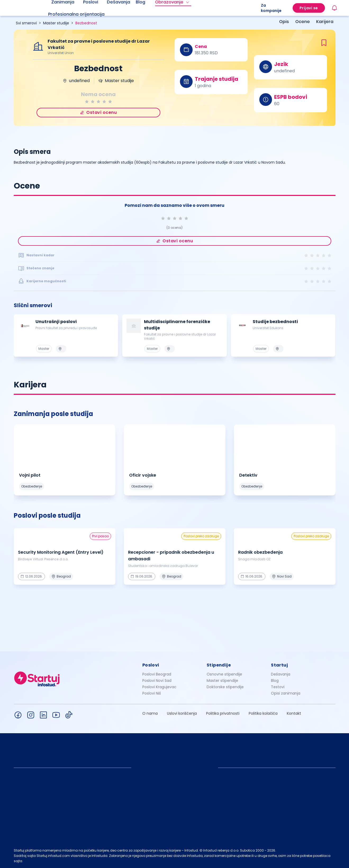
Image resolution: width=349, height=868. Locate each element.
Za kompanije (271, 8)
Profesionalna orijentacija (76, 14)
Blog (275, 681)
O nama (150, 713)
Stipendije (219, 665)
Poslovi (151, 665)
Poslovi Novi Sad (157, 681)
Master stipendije (222, 681)
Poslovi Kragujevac (159, 687)
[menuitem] (83, 14)
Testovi (278, 687)
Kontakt (294, 713)
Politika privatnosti (223, 713)
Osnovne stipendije (224, 674)
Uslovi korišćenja (182, 713)
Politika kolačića (263, 713)
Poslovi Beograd (157, 674)
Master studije (56, 23)
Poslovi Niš (152, 693)
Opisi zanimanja (286, 693)
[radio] (87, 102)
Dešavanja (281, 674)
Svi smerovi (26, 23)
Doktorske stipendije (225, 687)
